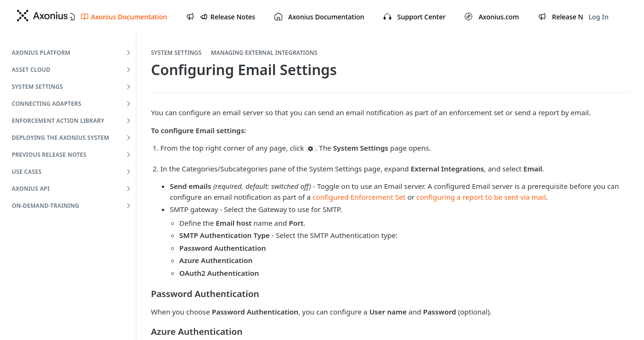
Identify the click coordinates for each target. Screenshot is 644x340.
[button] (310, 148)
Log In (598, 17)
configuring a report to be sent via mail (481, 197)
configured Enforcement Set (359, 197)
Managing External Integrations (264, 53)
